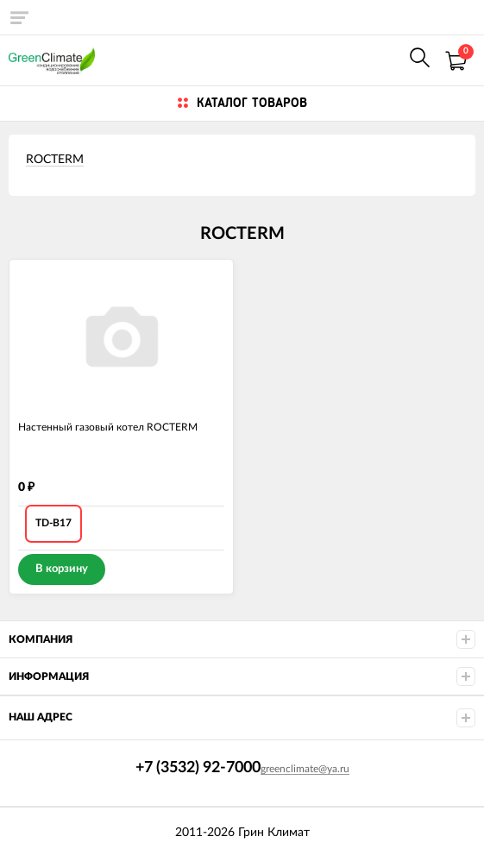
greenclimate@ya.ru (305, 769)
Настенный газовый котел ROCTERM (108, 427)
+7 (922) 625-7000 (382, 60)
